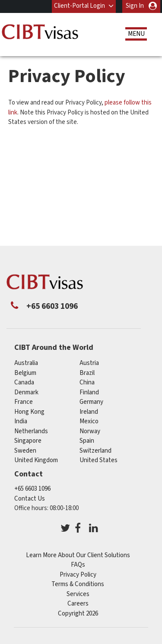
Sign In (135, 6)
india (21, 421)
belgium (25, 373)
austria (89, 363)
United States (98, 460)
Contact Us (30, 499)
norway (90, 431)
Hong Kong (29, 412)
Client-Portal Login (79, 6)
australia (26, 363)
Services (78, 594)
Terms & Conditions (78, 584)
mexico (89, 421)
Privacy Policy (78, 575)
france (24, 402)
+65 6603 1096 (32, 489)
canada (24, 382)
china (87, 382)
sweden (25, 451)
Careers (78, 604)
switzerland (95, 451)
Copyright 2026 (78, 614)
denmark (26, 392)
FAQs (78, 565)
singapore (28, 441)
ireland (89, 412)
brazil (87, 373)
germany (91, 402)
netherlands (31, 431)
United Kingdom (36, 460)
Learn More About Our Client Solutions (78, 555)
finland (89, 392)
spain (87, 441)
